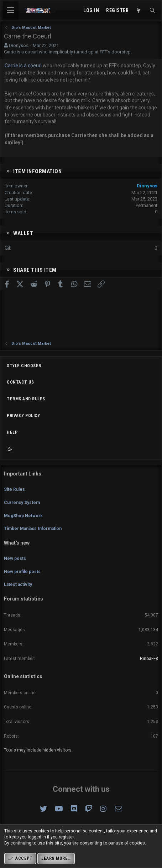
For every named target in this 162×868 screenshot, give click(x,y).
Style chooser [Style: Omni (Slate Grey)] (24, 366)
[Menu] (11, 11)
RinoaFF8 (149, 659)
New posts (15, 558)
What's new (17, 543)
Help (12, 432)
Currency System (22, 503)
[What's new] (139, 11)
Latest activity (18, 584)
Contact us (20, 382)
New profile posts (22, 572)
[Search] (152, 11)
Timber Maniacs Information (33, 529)
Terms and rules (26, 399)
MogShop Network (23, 516)
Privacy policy (23, 416)
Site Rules (14, 489)
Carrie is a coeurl (24, 66)
